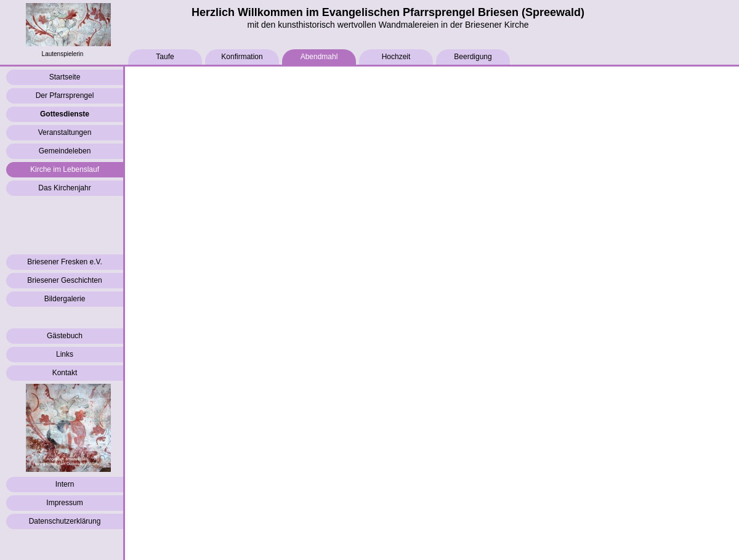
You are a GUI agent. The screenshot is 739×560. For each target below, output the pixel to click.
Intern (65, 484)
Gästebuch (65, 336)
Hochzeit (396, 57)
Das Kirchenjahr (64, 188)
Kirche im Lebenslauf (65, 169)
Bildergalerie (65, 299)
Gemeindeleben (65, 151)
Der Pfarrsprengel (65, 95)
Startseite (65, 77)
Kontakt (65, 373)
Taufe (165, 57)
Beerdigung (473, 57)
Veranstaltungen (65, 132)
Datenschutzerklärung (65, 521)
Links (65, 354)
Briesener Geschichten (64, 280)
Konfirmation (242, 57)
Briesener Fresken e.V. (65, 262)
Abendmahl (319, 57)
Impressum (64, 503)
